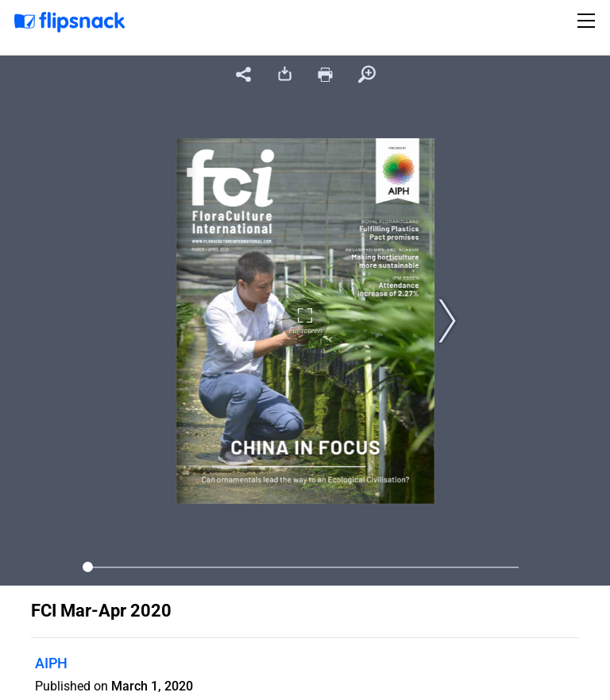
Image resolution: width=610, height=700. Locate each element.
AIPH (51, 663)
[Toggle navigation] (589, 21)
